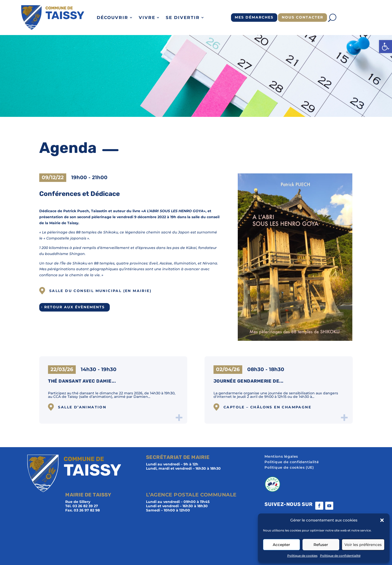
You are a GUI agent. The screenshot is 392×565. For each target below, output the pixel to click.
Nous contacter (302, 17)
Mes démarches (254, 17)
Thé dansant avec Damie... (82, 381)
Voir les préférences (363, 545)
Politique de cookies (302, 556)
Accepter (281, 545)
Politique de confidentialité (340, 556)
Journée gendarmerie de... (248, 381)
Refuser (321, 545)
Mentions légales (281, 457)
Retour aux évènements (74, 307)
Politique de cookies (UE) (289, 468)
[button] (385, 47)
